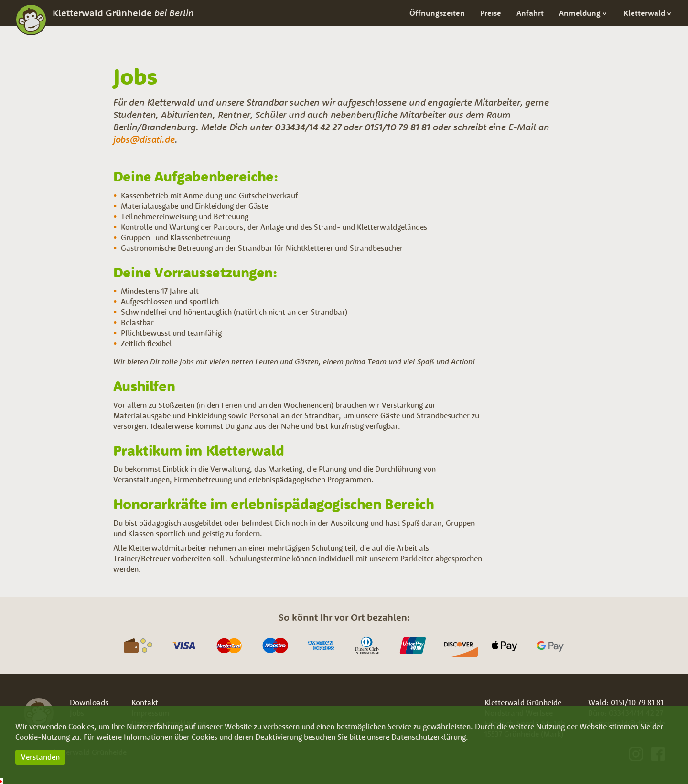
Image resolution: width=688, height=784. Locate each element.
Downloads (89, 702)
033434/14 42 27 (308, 127)
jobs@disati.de (144, 139)
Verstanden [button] (40, 757)
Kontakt (145, 702)
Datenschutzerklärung (429, 737)
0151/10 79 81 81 (398, 127)
